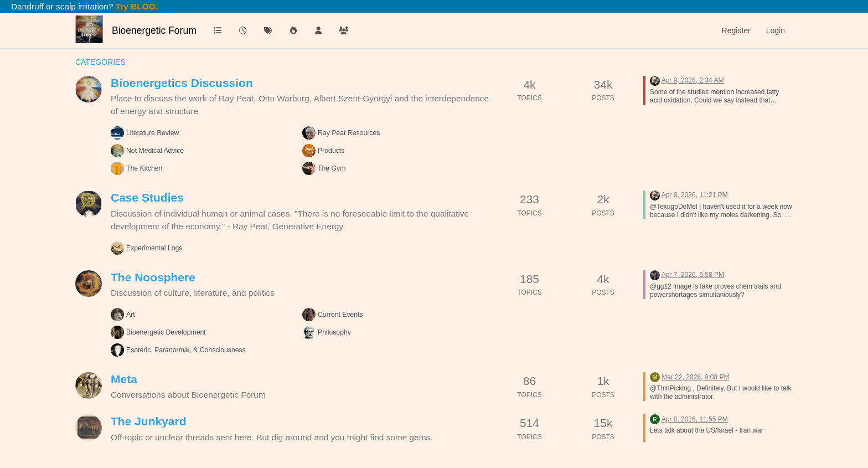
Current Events (340, 315)
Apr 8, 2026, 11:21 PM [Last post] (695, 195)
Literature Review (153, 133)
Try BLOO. (136, 6)
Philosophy (334, 332)
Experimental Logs (154, 248)
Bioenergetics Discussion (182, 83)
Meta (124, 379)
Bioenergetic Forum (154, 30)
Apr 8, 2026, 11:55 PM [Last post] (695, 419)
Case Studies (147, 197)
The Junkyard (149, 421)
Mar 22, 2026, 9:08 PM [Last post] (695, 377)
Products (331, 151)
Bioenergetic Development (166, 332)
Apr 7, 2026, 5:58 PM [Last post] (693, 275)
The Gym (332, 168)
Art (131, 315)
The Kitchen (144, 168)
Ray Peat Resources (349, 133)
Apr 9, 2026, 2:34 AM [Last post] (693, 80)
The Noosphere (153, 277)
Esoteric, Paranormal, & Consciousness (186, 350)
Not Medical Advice (155, 151)
